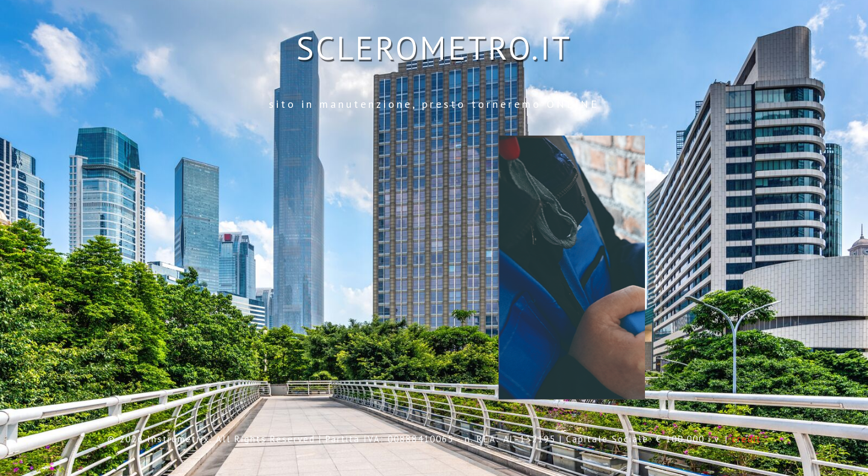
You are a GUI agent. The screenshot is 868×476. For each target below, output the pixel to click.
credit (747, 439)
